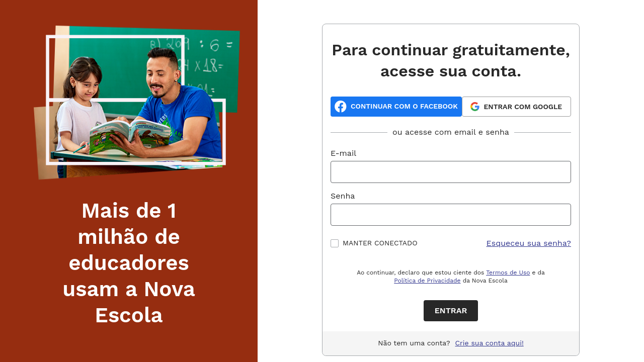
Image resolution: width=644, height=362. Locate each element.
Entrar (451, 310)
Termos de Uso (508, 273)
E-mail (343, 153)
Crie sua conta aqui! (490, 343)
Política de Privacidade (427, 281)
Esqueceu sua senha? (529, 243)
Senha (343, 196)
